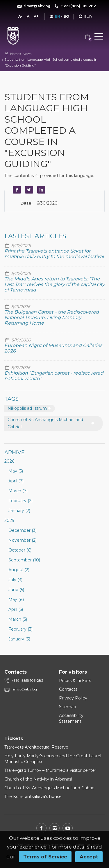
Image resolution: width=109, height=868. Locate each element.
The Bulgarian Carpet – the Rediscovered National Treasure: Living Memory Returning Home (52, 317)
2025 (9, 520)
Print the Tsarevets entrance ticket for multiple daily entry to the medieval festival (54, 254)
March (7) (18, 491)
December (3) (23, 530)
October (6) (20, 550)
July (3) (15, 580)
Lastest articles (35, 236)
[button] (99, 37)
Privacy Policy (73, 698)
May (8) (16, 599)
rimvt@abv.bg (24, 689)
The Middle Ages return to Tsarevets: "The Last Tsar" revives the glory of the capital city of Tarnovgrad (54, 284)
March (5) (18, 619)
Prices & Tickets (75, 681)
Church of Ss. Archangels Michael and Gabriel (50, 788)
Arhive (15, 452)
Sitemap (68, 707)
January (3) (19, 639)
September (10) (24, 560)
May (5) (16, 471)
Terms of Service (45, 857)
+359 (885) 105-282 (27, 680)
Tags (11, 399)
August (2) (19, 570)
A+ (36, 16)
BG (66, 16)
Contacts (68, 689)
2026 (9, 461)
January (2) (19, 511)
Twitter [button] (28, 190)
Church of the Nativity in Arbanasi (38, 779)
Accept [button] (89, 857)
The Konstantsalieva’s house (33, 797)
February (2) (20, 501)
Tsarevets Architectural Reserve (36, 747)
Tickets (14, 739)
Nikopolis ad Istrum (27, 408)
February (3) (20, 629)
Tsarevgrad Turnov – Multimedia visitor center (50, 770)
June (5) (16, 590)
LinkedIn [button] (40, 190)
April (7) (16, 481)
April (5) (16, 609)
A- (20, 16)
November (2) (23, 540)
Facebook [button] (16, 190)
